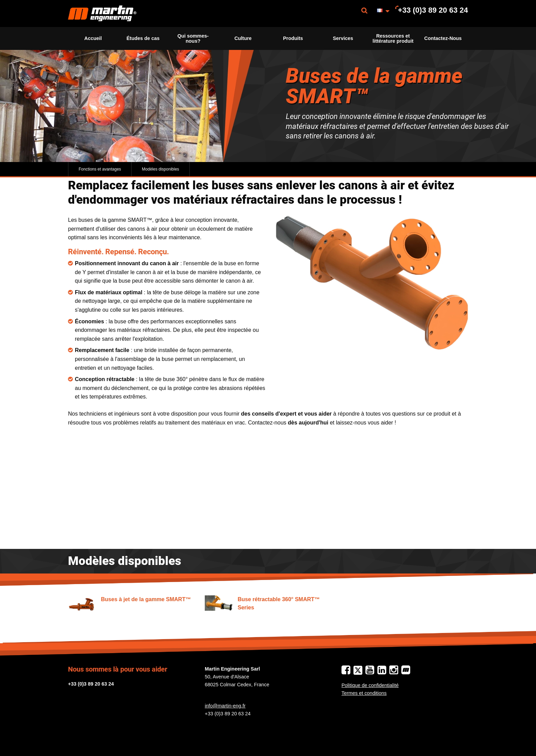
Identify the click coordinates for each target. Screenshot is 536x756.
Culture (243, 38)
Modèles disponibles (160, 169)
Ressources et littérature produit (393, 38)
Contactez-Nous (443, 38)
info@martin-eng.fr (225, 706)
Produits (293, 38)
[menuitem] (102, 13)
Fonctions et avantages (100, 169)
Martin (102, 13)
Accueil (93, 38)
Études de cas (143, 38)
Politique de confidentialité (370, 685)
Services (343, 38)
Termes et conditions (364, 693)
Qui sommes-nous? (193, 38)
